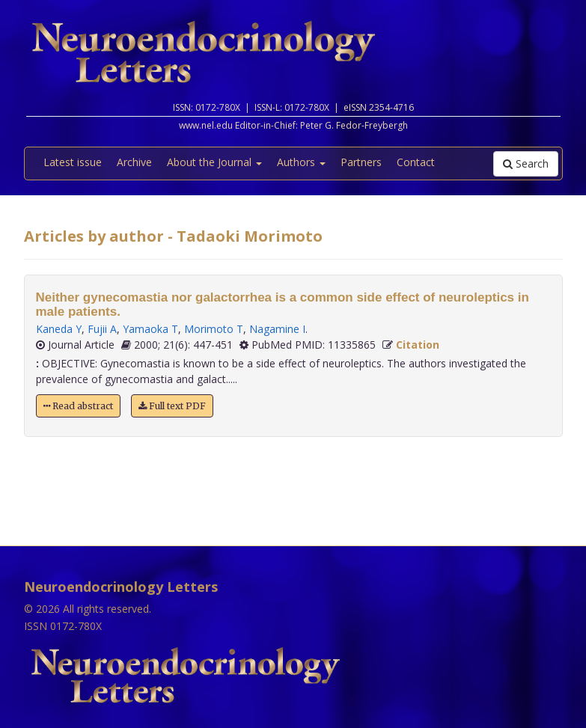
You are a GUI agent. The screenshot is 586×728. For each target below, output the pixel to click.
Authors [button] (301, 162)
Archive (134, 162)
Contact (416, 162)
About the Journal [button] (214, 162)
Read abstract (78, 406)
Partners (361, 162)
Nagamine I (277, 329)
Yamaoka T (150, 329)
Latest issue (73, 162)
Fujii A (102, 329)
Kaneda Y (59, 329)
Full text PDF (172, 406)
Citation (418, 345)
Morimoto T (214, 329)
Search (526, 163)
